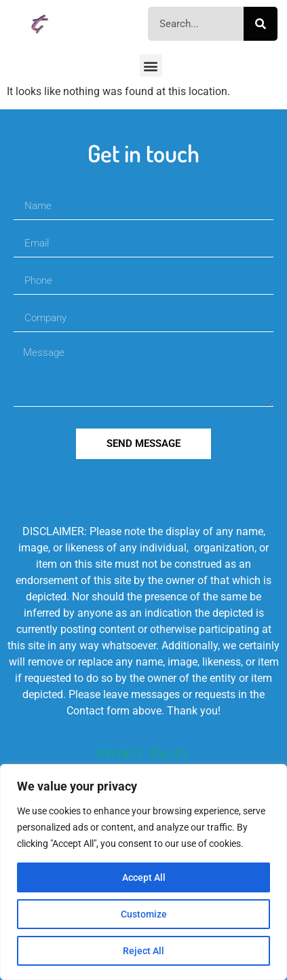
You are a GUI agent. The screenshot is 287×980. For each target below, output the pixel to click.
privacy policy (143, 754)
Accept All (144, 877)
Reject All (143, 951)
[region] (143, 872)
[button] (151, 66)
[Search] (261, 24)
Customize (144, 914)
